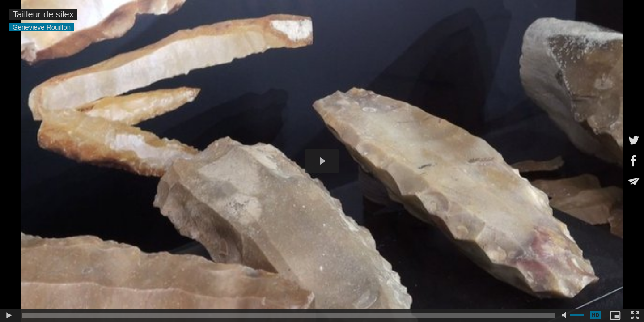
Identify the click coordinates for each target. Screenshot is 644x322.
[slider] (289, 315)
